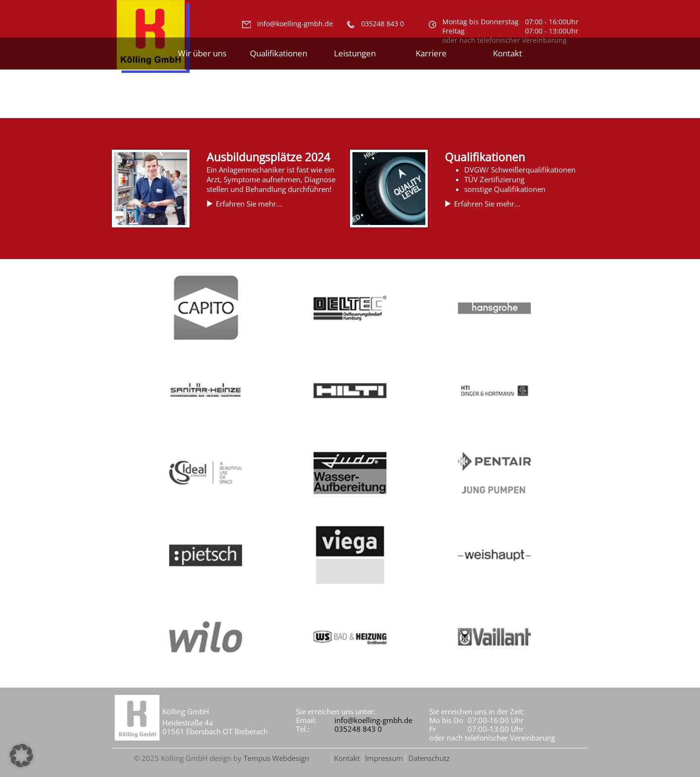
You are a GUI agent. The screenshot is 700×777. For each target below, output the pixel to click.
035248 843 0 (358, 729)
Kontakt (507, 53)
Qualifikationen (279, 53)
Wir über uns (202, 53)
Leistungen (355, 53)
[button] (21, 756)
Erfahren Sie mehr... (249, 204)
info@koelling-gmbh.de (373, 720)
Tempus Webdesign (276, 758)
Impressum (384, 758)
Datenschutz (429, 758)
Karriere (431, 53)
